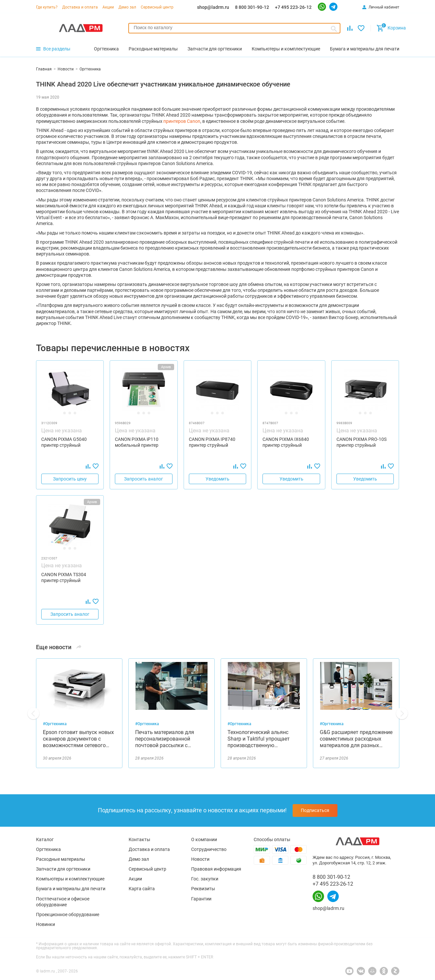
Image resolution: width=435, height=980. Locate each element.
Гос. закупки (205, 879)
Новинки (45, 924)
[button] (33, 713)
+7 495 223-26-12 (293, 7)
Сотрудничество (209, 849)
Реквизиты (203, 889)
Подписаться (315, 810)
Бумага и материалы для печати (71, 889)
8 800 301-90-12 (252, 7)
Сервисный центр (157, 7)
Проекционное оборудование (68, 914)
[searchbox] (235, 28)
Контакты (139, 839)
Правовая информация (216, 869)
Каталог (45, 839)
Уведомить (217, 479)
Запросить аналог (144, 479)
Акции (108, 7)
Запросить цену (70, 479)
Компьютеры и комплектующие (70, 879)
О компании (204, 839)
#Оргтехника (55, 724)
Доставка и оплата (80, 7)
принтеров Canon (182, 121)
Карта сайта (142, 889)
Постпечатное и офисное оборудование (63, 902)
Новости (200, 859)
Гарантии (201, 899)
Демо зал (127, 7)
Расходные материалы (61, 859)
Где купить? (47, 7)
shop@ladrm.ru (213, 7)
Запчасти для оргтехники (63, 869)
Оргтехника (48, 849)
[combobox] (235, 28)
